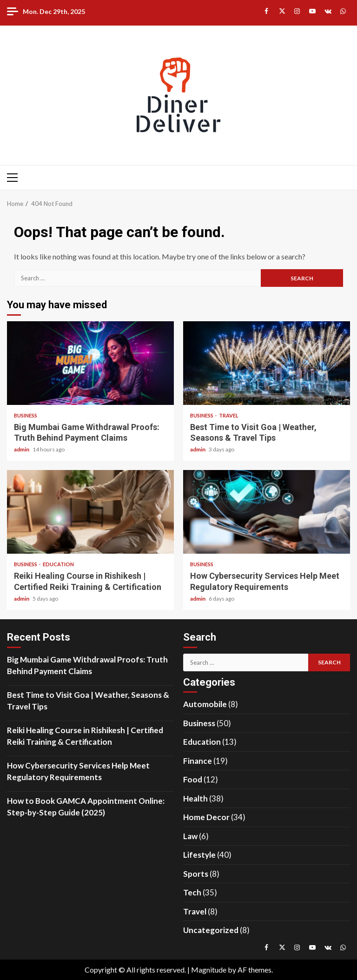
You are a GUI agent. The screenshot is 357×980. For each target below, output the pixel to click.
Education (58, 564)
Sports (196, 874)
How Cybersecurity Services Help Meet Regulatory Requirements (267, 512)
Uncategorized (211, 930)
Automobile (205, 704)
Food (193, 779)
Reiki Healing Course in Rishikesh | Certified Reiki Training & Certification (90, 512)
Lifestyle (199, 855)
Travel (229, 415)
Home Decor (206, 817)
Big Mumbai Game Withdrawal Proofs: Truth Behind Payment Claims (90, 363)
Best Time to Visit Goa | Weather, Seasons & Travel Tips (267, 363)
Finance (198, 761)
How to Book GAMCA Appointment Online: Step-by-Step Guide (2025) (86, 807)
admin (22, 449)
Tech (192, 892)
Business (26, 415)
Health (195, 798)
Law (190, 836)
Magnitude (209, 970)
